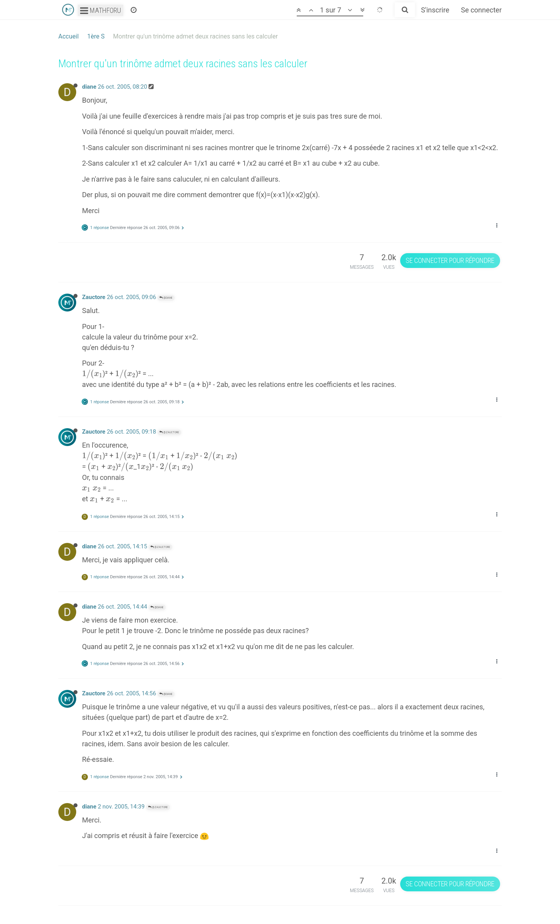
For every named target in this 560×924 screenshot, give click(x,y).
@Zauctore (169, 432)
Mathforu (101, 10)
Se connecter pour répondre (450, 260)
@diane (166, 298)
